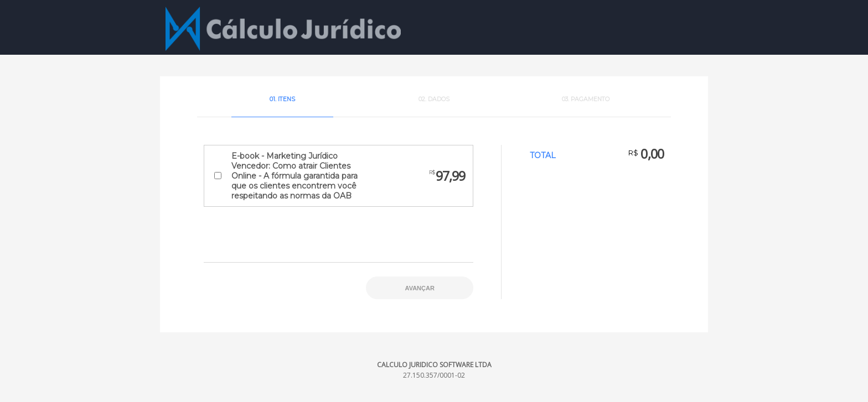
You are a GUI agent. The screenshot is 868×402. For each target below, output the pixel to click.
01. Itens (282, 99)
